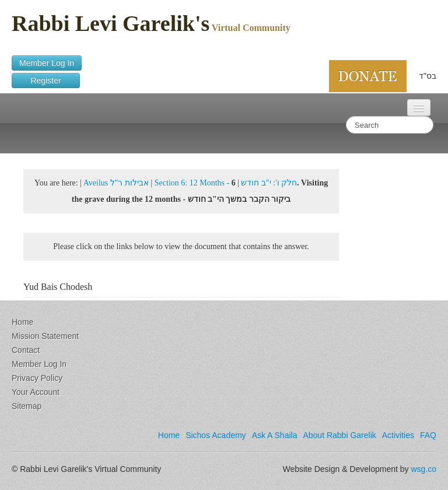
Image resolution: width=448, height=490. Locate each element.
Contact (26, 350)
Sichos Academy (216, 435)
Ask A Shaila (275, 435)
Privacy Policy (37, 378)
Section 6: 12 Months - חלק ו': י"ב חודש (226, 183)
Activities (398, 435)
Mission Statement (45, 336)
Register (46, 80)
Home (22, 322)
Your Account (36, 392)
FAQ (428, 435)
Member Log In (47, 63)
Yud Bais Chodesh (58, 287)
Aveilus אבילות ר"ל (116, 183)
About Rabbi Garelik (339, 435)
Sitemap (27, 406)
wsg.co (423, 469)
